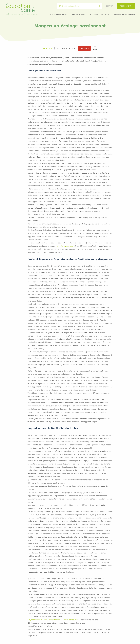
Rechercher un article (100, 15)
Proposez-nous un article (124, 15)
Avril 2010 (47, 48)
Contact (110, 6)
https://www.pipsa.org (65, 246)
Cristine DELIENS (68, 48)
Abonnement (126, 6)
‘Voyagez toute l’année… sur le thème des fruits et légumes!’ (53, 620)
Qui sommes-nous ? (59, 15)
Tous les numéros (79, 15)
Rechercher (102, 6)
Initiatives (84, 48)
